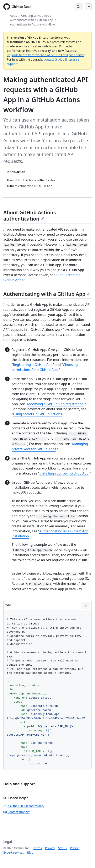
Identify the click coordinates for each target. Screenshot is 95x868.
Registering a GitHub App (33, 365)
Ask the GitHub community (24, 806)
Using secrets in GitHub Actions (38, 414)
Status (62, 848)
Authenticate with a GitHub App (31, 20)
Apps (13, 16)
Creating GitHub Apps (36, 16)
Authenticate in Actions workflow (32, 24)
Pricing (75, 848)
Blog (30, 852)
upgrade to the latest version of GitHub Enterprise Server (46, 55)
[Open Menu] (88, 7)
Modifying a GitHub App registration (56, 404)
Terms (38, 848)
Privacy (50, 848)
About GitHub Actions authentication (30, 215)
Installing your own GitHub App (64, 473)
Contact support (16, 812)
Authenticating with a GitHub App (47, 294)
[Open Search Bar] (78, 7)
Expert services (14, 852)
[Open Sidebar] (5, 20)
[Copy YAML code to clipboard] (85, 605)
